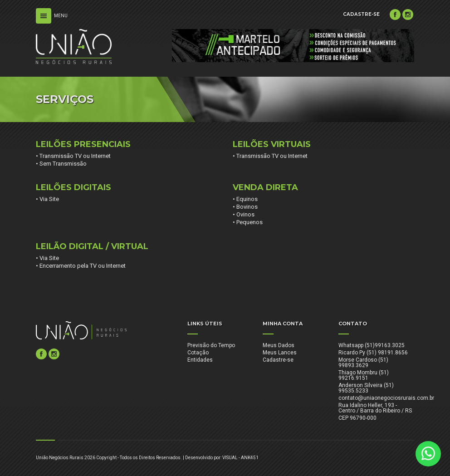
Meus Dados (279, 345)
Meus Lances (280, 353)
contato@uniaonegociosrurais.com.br (386, 398)
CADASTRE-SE (361, 14)
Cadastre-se (278, 360)
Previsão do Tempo (211, 345)
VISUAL (230, 458)
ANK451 (250, 458)
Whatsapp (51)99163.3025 (372, 345)
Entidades (200, 360)
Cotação (198, 353)
